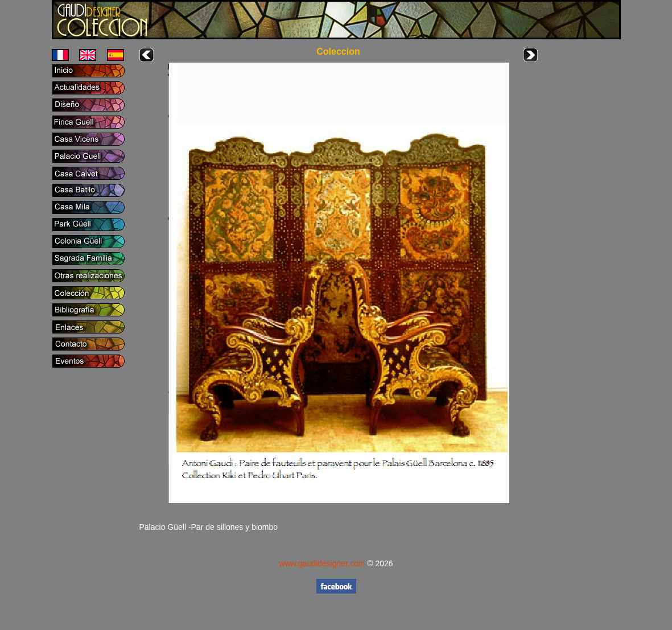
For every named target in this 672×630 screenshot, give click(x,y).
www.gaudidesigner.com (322, 563)
